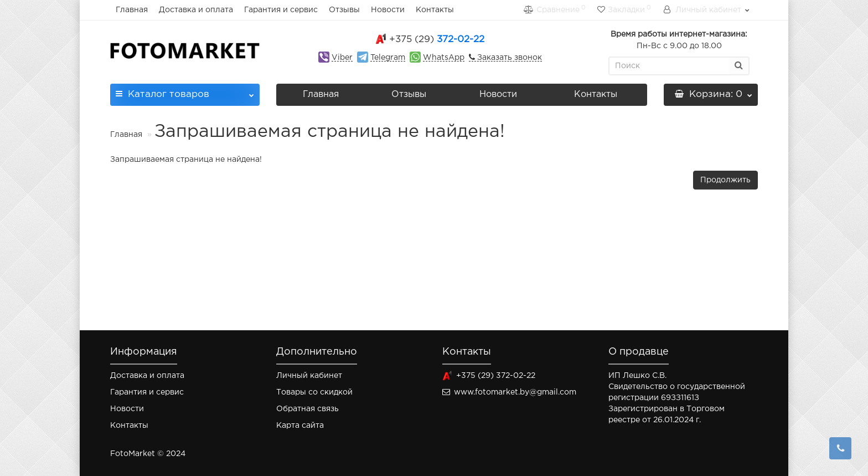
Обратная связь (308, 409)
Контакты (435, 10)
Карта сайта (300, 426)
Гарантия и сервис (281, 10)
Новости (388, 10)
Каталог (185, 91)
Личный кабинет (309, 376)
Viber (342, 58)
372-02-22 (437, 40)
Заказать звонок (508, 58)
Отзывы (344, 10)
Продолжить (725, 180)
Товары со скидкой (314, 392)
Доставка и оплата (196, 10)
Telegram (388, 58)
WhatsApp (444, 58)
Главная (132, 10)
